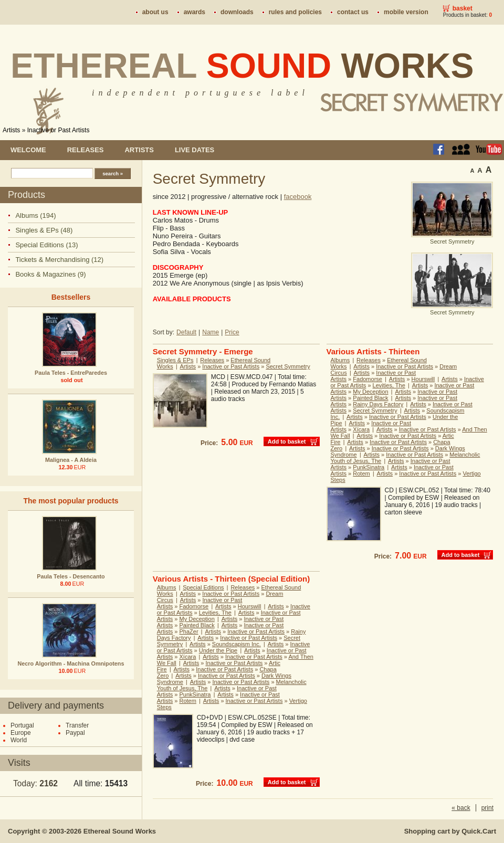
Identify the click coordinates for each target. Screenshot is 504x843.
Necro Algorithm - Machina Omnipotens (71, 663)
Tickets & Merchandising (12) (59, 260)
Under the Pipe (218, 650)
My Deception (370, 392)
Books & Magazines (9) (50, 274)
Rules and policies (295, 12)
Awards (195, 12)
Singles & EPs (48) (44, 230)
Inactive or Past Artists (59, 130)
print (487, 808)
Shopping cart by (450, 831)
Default (186, 332)
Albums (340, 360)
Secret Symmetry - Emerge (203, 351)
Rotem (361, 473)
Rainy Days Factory (378, 404)
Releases (86, 150)
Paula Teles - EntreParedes (71, 373)
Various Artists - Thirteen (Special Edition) (232, 579)
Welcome (28, 150)
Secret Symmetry (288, 366)
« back (461, 808)
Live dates (195, 150)
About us (155, 12)
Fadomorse (367, 379)
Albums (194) (35, 215)
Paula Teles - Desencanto (71, 576)
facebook (298, 197)
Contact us (353, 12)
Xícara (361, 429)
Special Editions (203, 587)
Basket (463, 8)
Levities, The (389, 385)
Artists (11, 130)
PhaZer (189, 631)
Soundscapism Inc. (237, 644)
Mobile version (406, 12)
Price (232, 332)
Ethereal (242, 66)
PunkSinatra (369, 467)
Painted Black (370, 398)
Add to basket (287, 441)
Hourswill (423, 379)
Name (211, 332)
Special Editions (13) (46, 245)
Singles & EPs (175, 360)
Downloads (237, 12)
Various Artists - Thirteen (373, 351)
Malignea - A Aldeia (71, 460)
